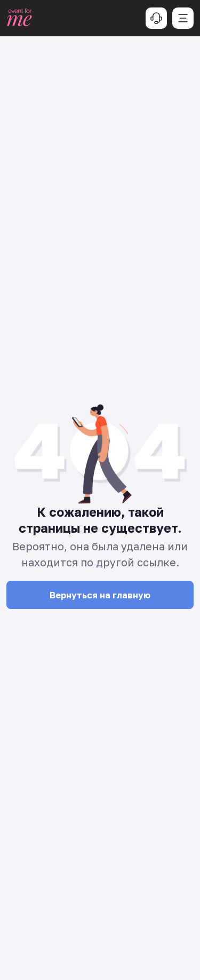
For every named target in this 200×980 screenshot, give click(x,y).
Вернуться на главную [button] (100, 595)
